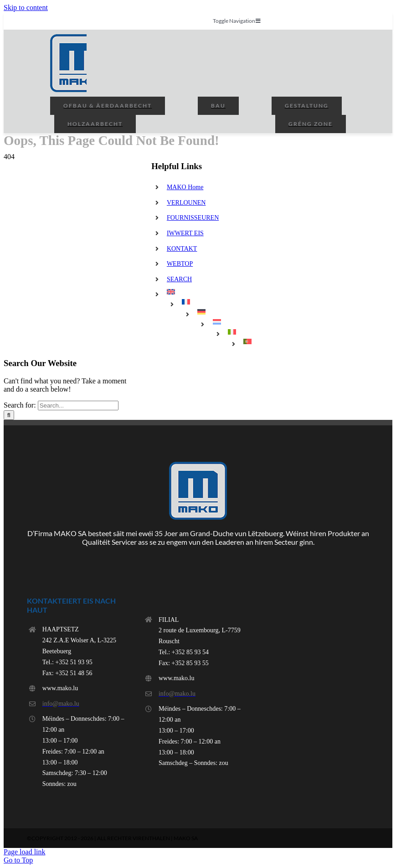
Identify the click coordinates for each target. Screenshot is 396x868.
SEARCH (179, 279)
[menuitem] (226, 292)
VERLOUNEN (186, 203)
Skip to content (26, 8)
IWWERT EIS (185, 233)
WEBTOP (180, 264)
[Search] (9, 415)
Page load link (25, 852)
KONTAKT (182, 249)
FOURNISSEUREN (193, 218)
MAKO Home (185, 187)
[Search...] (78, 406)
